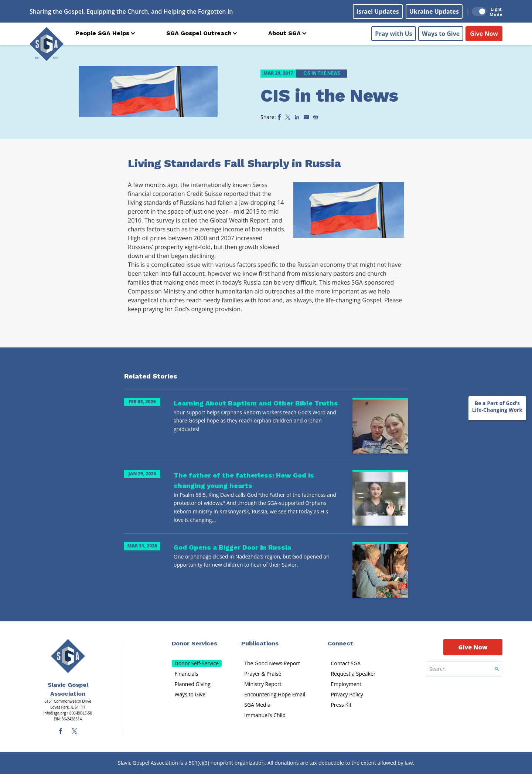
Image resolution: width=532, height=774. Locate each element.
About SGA (284, 33)
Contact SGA (346, 663)
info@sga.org (55, 713)
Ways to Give (441, 34)
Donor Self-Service (197, 663)
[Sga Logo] (47, 44)
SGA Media (257, 705)
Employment (346, 684)
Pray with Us (393, 34)
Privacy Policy (347, 694)
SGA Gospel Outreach (199, 33)
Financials (187, 674)
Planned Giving (193, 684)
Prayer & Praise (263, 674)
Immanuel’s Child (265, 715)
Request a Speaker (353, 674)
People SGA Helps (102, 33)
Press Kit (341, 705)
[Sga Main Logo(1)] (68, 656)
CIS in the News (329, 96)
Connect (340, 643)
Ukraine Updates (434, 11)
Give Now (484, 34)
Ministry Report (263, 684)
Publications (260, 643)
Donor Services (195, 643)
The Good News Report (272, 663)
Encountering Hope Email (275, 694)
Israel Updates (378, 11)
